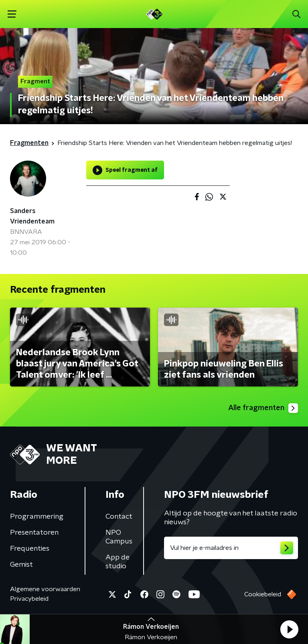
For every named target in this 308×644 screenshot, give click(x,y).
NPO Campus (119, 537)
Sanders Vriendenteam (32, 216)
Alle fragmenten (263, 408)
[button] (289, 629)
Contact (119, 517)
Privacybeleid (29, 599)
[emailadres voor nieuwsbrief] (231, 548)
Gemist (21, 565)
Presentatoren (34, 533)
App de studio (118, 562)
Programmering (37, 517)
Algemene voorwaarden (45, 589)
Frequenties (30, 549)
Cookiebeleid (263, 594)
